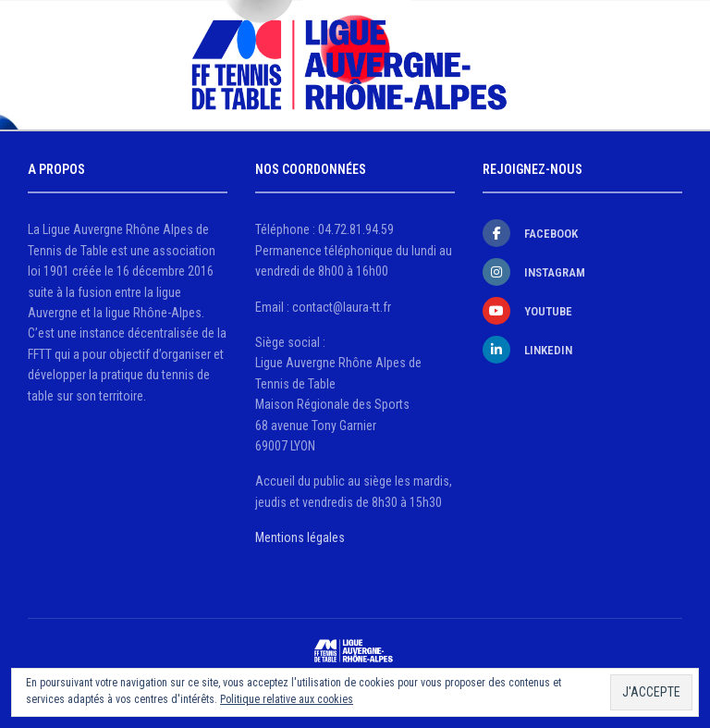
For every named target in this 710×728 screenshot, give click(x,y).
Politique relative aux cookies (287, 699)
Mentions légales (300, 537)
